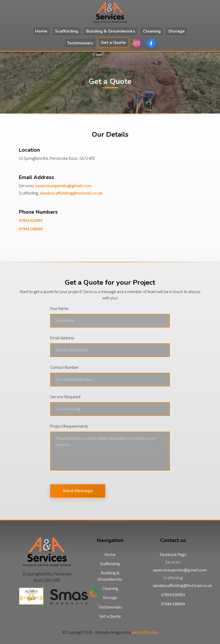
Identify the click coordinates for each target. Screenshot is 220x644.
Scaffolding (67, 31)
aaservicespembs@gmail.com (63, 186)
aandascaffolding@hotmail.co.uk (71, 193)
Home (41, 31)
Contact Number (64, 367)
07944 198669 (31, 229)
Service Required (65, 397)
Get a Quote (113, 43)
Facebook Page (173, 555)
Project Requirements (69, 426)
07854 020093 (31, 221)
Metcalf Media (145, 632)
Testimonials (80, 43)
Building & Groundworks (111, 31)
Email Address (62, 338)
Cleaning (152, 31)
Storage (177, 31)
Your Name (59, 309)
